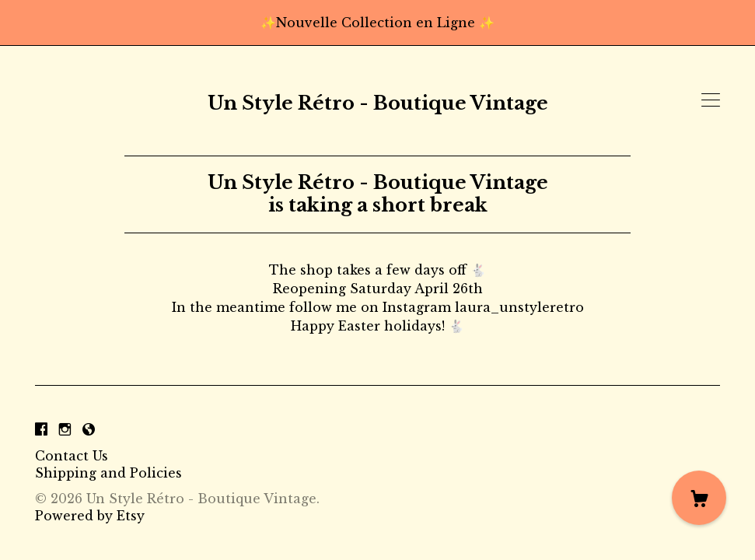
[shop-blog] (89, 429)
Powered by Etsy (90, 516)
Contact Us (72, 456)
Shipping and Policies (108, 473)
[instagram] (65, 429)
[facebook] (41, 429)
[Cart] (699, 498)
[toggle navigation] (711, 100)
